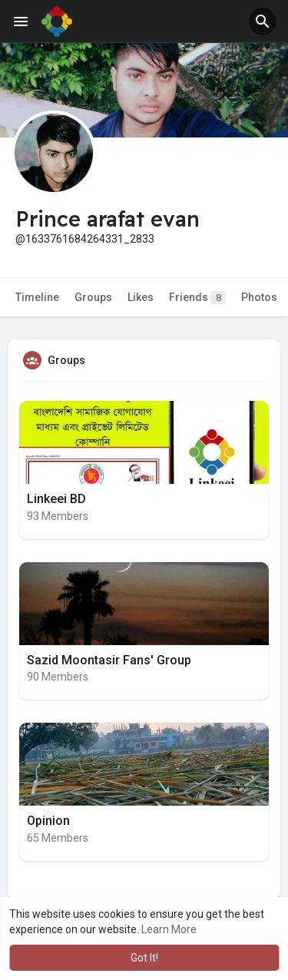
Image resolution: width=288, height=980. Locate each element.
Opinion (48, 821)
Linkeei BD (56, 499)
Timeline (37, 297)
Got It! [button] (144, 958)
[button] (263, 22)
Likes (141, 297)
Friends (197, 298)
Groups (93, 297)
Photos (259, 297)
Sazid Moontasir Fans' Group (109, 660)
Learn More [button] (169, 929)
